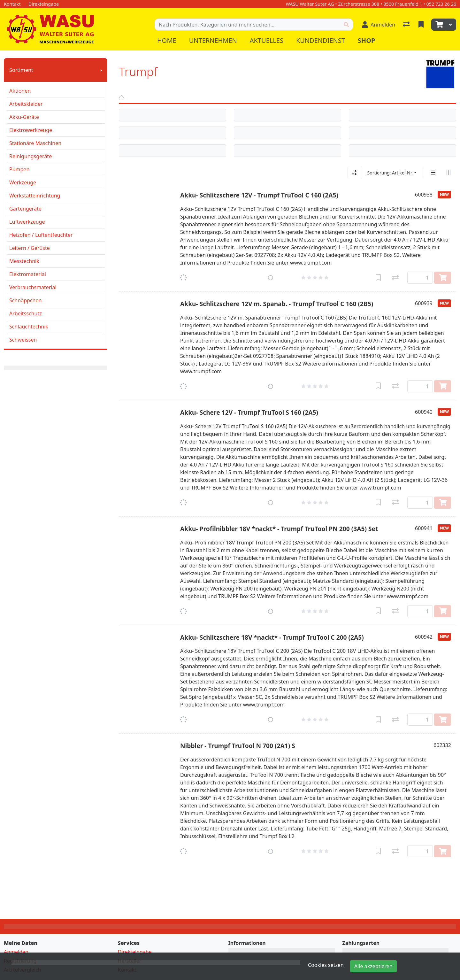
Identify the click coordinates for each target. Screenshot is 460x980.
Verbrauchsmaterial (33, 287)
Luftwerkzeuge (27, 222)
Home (167, 40)
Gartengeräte (25, 209)
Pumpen (19, 169)
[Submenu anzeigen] (101, 70)
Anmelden (16, 952)
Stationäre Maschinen (35, 143)
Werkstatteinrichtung (35, 196)
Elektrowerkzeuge (31, 130)
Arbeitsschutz (26, 313)
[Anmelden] (379, 25)
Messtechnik (24, 261)
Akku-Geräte (24, 117)
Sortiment (21, 70)
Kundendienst (321, 40)
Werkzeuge (23, 182)
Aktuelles (267, 40)
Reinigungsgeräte (31, 156)
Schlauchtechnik (29, 327)
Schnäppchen (25, 300)
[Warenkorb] (439, 25)
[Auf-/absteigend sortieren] (354, 173)
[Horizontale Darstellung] (448, 173)
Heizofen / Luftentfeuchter (41, 235)
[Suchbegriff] (247, 25)
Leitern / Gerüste (30, 248)
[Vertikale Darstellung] (433, 173)
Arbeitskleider (26, 104)
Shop (367, 40)
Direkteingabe (135, 952)
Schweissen (23, 340)
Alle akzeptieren (373, 966)
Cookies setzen (326, 965)
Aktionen (20, 91)
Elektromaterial (28, 274)
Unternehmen (213, 40)
